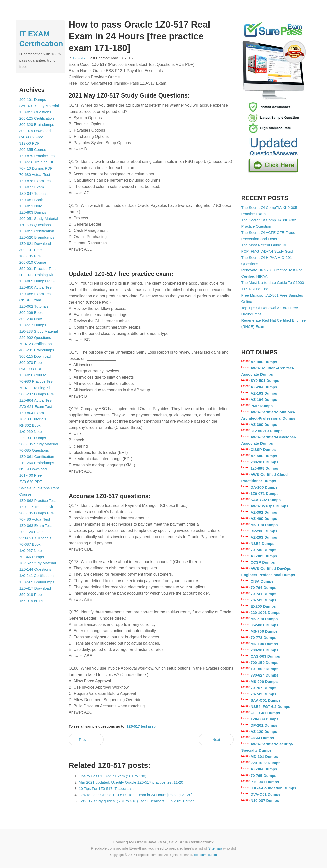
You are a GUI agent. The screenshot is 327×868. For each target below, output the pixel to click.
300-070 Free (31, 363)
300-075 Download (35, 131)
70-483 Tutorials (33, 419)
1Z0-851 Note (31, 206)
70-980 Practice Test (36, 381)
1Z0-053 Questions (35, 112)
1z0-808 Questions (35, 225)
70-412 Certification (36, 344)
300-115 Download (35, 356)
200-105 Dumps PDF (37, 513)
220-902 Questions (35, 337)
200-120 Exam (32, 532)
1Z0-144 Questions (35, 569)
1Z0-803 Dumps (33, 212)
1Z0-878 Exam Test (36, 181)
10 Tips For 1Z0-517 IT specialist (106, 788)
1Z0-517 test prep (141, 726)
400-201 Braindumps (37, 350)
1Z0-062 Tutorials (34, 306)
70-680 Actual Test (35, 175)
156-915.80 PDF (33, 601)
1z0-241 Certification (37, 576)
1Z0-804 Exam (32, 413)
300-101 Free (31, 250)
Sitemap (215, 848)
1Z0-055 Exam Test (36, 294)
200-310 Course (33, 262)
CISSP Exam (30, 300)
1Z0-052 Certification (37, 231)
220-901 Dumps (33, 438)
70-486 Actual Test (35, 519)
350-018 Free (31, 594)
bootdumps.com (205, 855)
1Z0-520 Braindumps (37, 237)
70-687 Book (30, 544)
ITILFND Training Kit (36, 275)
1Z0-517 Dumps (33, 325)
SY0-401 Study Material (39, 106)
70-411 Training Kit (35, 388)
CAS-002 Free (31, 137)
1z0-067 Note (31, 551)
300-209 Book (31, 312)
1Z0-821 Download (35, 244)
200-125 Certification (37, 118)
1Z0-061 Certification (37, 457)
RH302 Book (30, 425)
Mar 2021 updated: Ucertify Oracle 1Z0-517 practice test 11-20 (131, 782)
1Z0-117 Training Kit (36, 507)
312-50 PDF (29, 143)
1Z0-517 (79, 58)
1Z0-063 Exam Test (36, 525)
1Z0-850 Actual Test (36, 287)
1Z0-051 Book (31, 200)
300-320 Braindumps (37, 124)
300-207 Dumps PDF (37, 394)
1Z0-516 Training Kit (36, 162)
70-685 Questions (34, 450)
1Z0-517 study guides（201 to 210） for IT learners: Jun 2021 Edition (137, 801)
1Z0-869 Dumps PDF (37, 281)
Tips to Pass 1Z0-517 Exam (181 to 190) (112, 776)
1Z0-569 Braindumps (37, 582)
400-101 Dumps (33, 99)
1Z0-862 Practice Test (38, 500)
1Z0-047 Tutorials (34, 193)
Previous (86, 740)
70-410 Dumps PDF (36, 168)
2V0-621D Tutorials (35, 538)
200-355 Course (33, 150)
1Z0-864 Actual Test (36, 400)
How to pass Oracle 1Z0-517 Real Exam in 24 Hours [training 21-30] (136, 795)
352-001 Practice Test (38, 269)
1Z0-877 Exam (32, 187)
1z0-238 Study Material (39, 331)
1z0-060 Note (31, 431)
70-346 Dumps (32, 557)
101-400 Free (31, 475)
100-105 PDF (30, 256)
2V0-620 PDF (31, 482)
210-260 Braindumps (37, 463)
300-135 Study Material (39, 444)
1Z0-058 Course (33, 375)
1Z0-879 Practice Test (38, 156)
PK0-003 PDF (31, 369)
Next (216, 740)
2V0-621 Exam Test (36, 406)
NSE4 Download (33, 469)
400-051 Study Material (39, 218)
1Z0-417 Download (35, 588)
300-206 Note (31, 319)
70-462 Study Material (38, 563)
